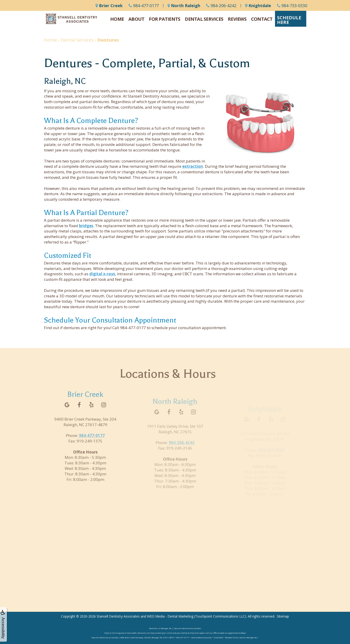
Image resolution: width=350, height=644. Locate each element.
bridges (86, 226)
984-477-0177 (144, 6)
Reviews (237, 19)
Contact (262, 19)
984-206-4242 (221, 6)
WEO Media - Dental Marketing (170, 616)
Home (117, 19)
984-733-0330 (292, 6)
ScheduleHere (289, 20)
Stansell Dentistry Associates (118, 616)
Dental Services (204, 19)
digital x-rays (102, 274)
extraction (193, 166)
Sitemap (283, 616)
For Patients (165, 19)
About (136, 19)
